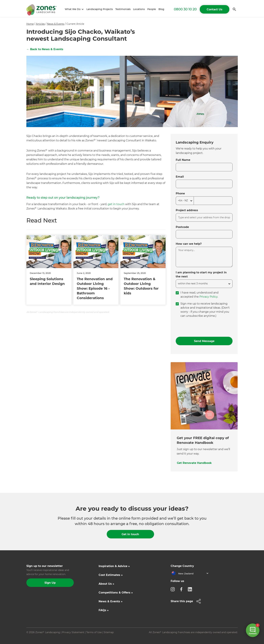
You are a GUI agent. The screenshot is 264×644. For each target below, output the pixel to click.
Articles (40, 24)
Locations (139, 9)
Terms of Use (94, 632)
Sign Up (50, 583)
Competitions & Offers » (116, 593)
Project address (187, 210)
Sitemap (109, 632)
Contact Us (215, 9)
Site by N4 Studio (37, 638)
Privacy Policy (208, 297)
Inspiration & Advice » (114, 566)
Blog (161, 9)
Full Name (183, 160)
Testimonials (123, 9)
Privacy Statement (73, 632)
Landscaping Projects (100, 9)
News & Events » (111, 601)
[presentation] (201, 327)
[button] (74, 9)
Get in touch (130, 534)
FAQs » (104, 610)
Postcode (182, 227)
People (152, 9)
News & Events (56, 24)
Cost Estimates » (111, 575)
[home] (41, 9)
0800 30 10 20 (185, 9)
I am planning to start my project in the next (201, 274)
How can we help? (189, 244)
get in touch (116, 204)
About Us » (106, 584)
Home (30, 24)
